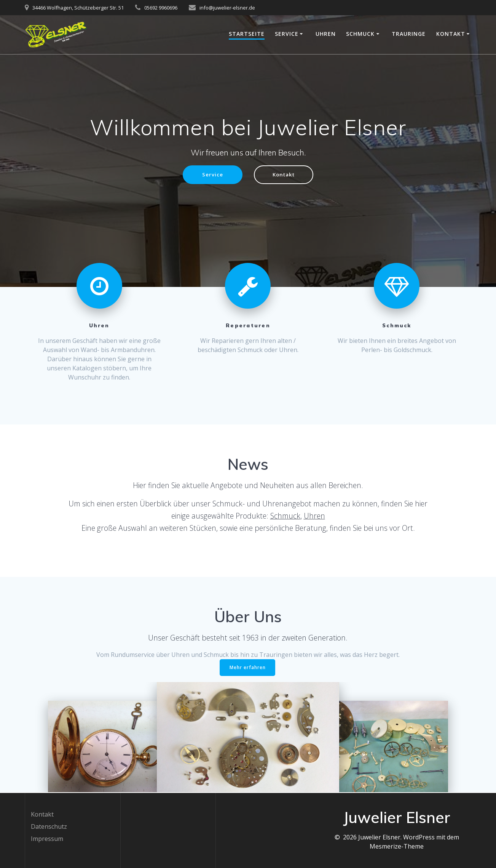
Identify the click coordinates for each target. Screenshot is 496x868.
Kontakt (451, 34)
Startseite (247, 34)
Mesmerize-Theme (397, 846)
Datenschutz (49, 826)
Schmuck (360, 34)
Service (287, 34)
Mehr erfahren (248, 668)
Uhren (326, 34)
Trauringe (409, 34)
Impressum (47, 839)
